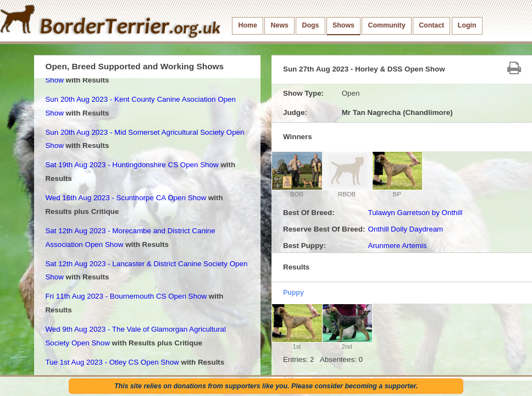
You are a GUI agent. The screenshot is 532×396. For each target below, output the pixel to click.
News (280, 25)
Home (248, 25)
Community (387, 25)
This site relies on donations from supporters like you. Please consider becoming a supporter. (266, 386)
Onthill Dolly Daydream (405, 229)
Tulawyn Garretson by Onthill (415, 213)
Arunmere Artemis (397, 246)
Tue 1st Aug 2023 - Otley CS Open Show (112, 362)
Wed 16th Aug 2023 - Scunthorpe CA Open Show (126, 198)
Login (467, 25)
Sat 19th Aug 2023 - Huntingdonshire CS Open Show (132, 165)
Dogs (311, 25)
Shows (343, 25)
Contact (431, 25)
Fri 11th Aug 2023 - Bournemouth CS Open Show (126, 296)
